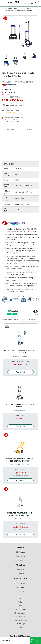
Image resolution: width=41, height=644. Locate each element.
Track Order (21, 556)
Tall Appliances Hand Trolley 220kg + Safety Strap (20, 352)
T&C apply (19, 122)
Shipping (30, 129)
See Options (20, 480)
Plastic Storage (20, 609)
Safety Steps (21, 624)
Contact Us (20, 574)
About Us (20, 570)
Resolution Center (20, 560)
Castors (20, 598)
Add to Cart (20, 372)
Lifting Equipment (20, 613)
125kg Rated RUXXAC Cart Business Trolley (20, 406)
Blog (21, 627)
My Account (21, 552)
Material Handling (21, 620)
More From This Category (11, 319)
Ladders (20, 606)
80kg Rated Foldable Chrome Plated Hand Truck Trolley (19, 514)
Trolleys (21, 602)
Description (11, 129)
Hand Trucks (20, 616)
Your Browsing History (28, 319)
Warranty (21, 587)
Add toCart (35, 641)
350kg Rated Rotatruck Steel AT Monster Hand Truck (19, 460)
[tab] (11, 129)
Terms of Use (20, 583)
